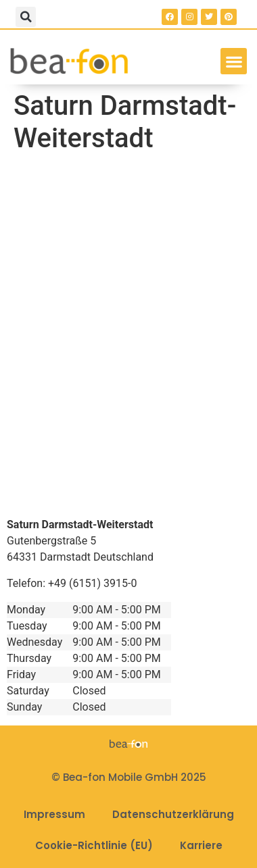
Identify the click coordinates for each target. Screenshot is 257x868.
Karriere (201, 845)
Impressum (54, 814)
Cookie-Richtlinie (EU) (94, 845)
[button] (26, 17)
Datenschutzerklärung (173, 814)
